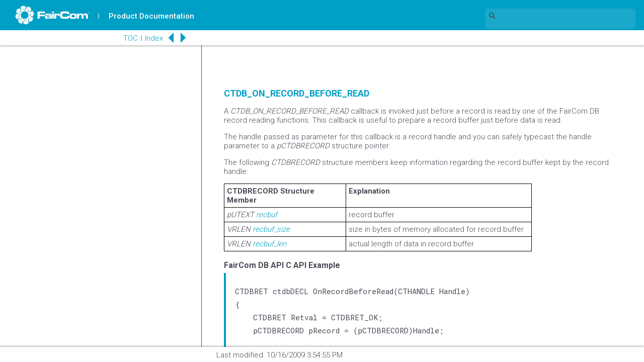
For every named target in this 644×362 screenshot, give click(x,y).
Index (154, 38)
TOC (131, 38)
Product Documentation (151, 16)
